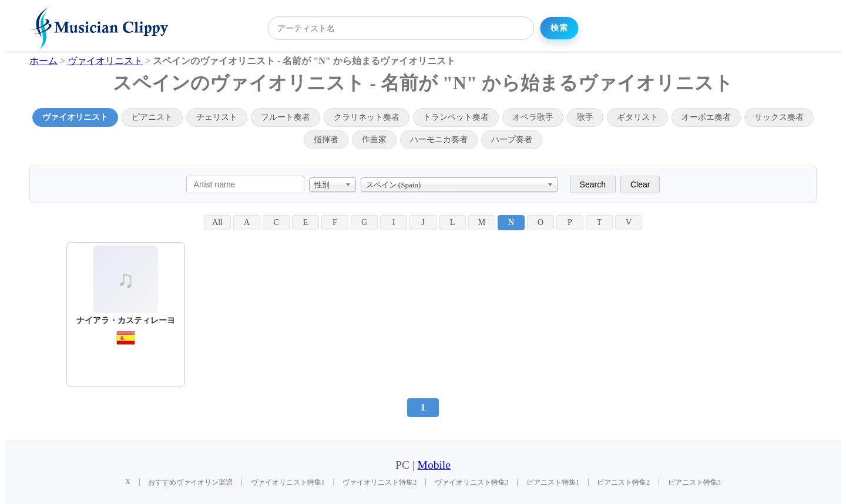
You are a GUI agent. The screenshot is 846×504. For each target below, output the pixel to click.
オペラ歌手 (533, 117)
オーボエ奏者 (706, 117)
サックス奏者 (779, 117)
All (217, 222)
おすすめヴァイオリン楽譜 (190, 482)
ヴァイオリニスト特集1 (288, 482)
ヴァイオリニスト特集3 (472, 482)
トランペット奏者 (456, 117)
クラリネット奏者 (367, 117)
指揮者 (326, 140)
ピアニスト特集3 (694, 482)
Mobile (434, 465)
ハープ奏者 (512, 140)
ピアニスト (152, 117)
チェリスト (217, 117)
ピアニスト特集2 (623, 482)
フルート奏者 (286, 117)
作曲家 (374, 140)
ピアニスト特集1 (553, 482)
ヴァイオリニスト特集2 (380, 482)
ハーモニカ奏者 (439, 140)
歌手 (585, 117)
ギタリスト (637, 117)
